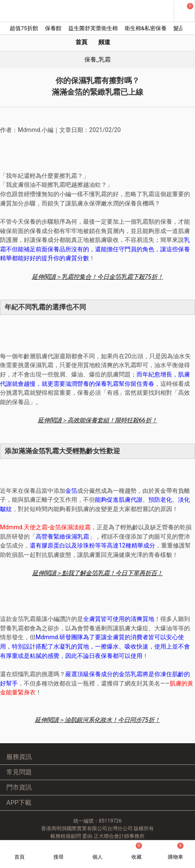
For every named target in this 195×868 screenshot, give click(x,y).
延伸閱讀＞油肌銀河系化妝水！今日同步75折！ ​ (97, 720)
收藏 (137, 851)
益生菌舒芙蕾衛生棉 (93, 28)
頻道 (104, 42)
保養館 (53, 28)
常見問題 (19, 772)
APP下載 (19, 803)
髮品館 (182, 28)
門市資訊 (19, 787)
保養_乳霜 (98, 60)
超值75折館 (24, 28)
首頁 (81, 42)
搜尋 (58, 857)
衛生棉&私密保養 (146, 28)
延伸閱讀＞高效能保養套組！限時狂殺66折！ (97, 420)
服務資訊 (19, 757)
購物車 (176, 851)
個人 (97, 857)
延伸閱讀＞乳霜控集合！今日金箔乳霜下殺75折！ (97, 277)
